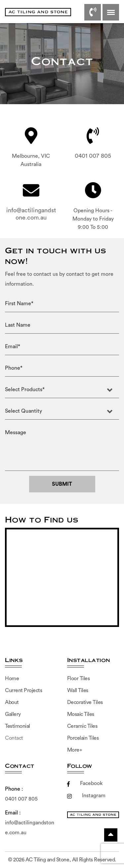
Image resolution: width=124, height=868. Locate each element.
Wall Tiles (78, 690)
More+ (75, 750)
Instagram (86, 796)
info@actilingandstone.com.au (31, 214)
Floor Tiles (79, 679)
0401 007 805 (93, 156)
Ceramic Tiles (82, 726)
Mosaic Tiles (81, 714)
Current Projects (23, 690)
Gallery (13, 714)
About (12, 702)
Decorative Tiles (85, 702)
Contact (14, 738)
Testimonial (18, 726)
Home (12, 679)
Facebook (85, 783)
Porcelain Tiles (83, 738)
